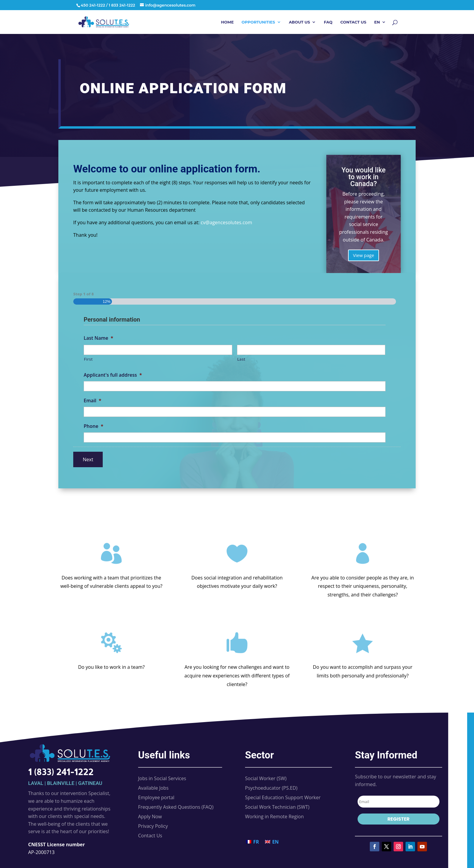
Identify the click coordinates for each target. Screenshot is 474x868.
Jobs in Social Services (162, 778)
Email (92, 401)
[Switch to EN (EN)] (272, 842)
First (88, 359)
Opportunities (258, 22)
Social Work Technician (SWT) (277, 807)
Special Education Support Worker (283, 797)
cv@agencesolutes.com (226, 222)
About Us (299, 22)
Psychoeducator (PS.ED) (271, 788)
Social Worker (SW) (266, 778)
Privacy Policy (153, 826)
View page (364, 255)
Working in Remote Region (274, 816)
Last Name (98, 338)
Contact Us (353, 22)
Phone (93, 426)
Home (227, 22)
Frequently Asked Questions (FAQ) (176, 807)
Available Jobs (153, 788)
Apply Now (150, 816)
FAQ (328, 22)
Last (241, 359)
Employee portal (156, 797)
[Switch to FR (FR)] (252, 842)
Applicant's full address (113, 375)
